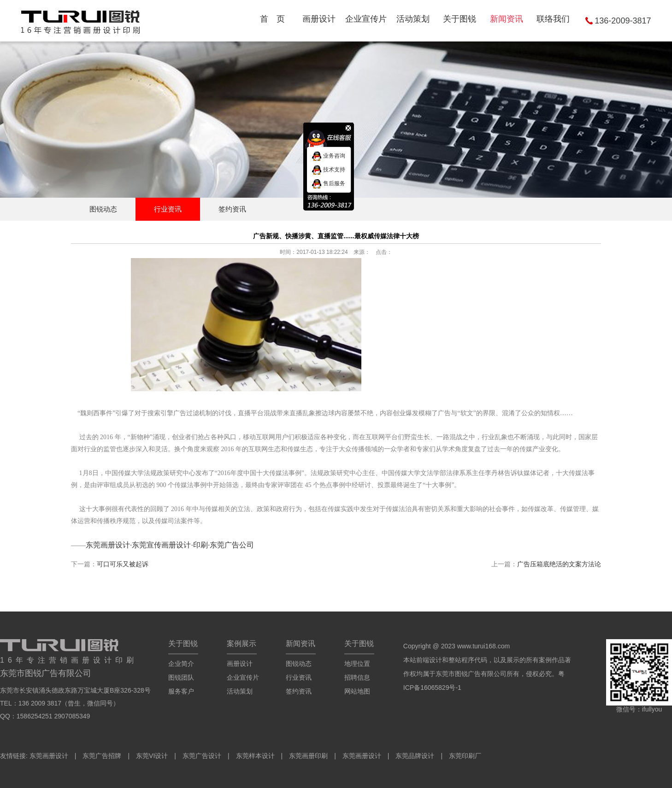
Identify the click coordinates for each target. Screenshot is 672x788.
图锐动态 (103, 209)
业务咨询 (328, 156)
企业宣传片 (243, 677)
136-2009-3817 (623, 21)
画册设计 (240, 664)
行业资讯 (168, 209)
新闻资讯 (301, 644)
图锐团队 (181, 677)
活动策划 (240, 691)
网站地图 (357, 691)
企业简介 (181, 664)
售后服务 (328, 183)
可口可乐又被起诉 (123, 564)
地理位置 (357, 664)
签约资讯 (232, 209)
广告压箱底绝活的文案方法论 (559, 564)
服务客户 (181, 691)
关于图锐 (183, 644)
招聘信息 (357, 677)
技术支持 (328, 170)
